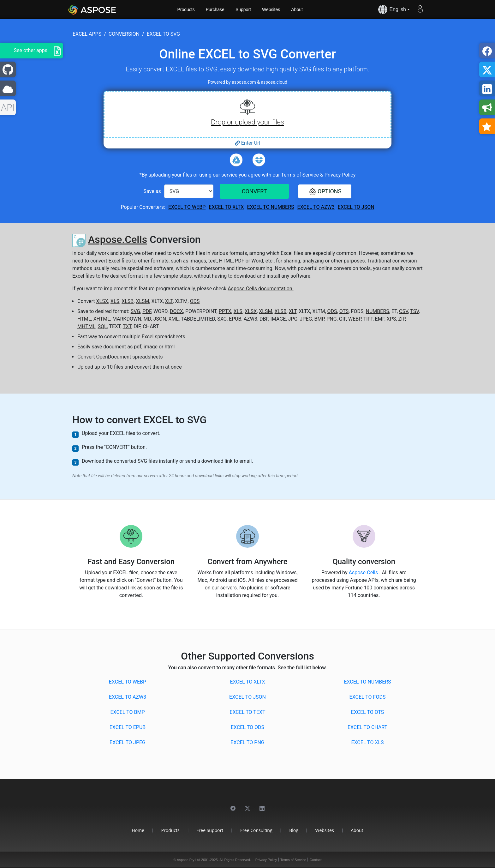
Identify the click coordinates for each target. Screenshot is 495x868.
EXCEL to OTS (368, 712)
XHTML (101, 319)
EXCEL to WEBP (187, 207)
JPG (293, 319)
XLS (115, 301)
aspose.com (244, 82)
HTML (84, 319)
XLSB (128, 301)
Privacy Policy (340, 175)
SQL (102, 326)
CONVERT (254, 191)
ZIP (402, 319)
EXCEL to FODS (368, 697)
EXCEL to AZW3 (316, 207)
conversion (124, 34)
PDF (147, 311)
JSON (160, 319)
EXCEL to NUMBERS (270, 207)
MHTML (86, 326)
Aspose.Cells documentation (260, 289)
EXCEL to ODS (247, 727)
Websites (271, 9)
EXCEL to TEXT (248, 712)
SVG (135, 311)
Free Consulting (256, 830)
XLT (169, 301)
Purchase (215, 9)
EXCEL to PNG (247, 742)
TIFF (368, 319)
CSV (403, 311)
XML (173, 319)
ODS (195, 301)
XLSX (102, 301)
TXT (127, 326)
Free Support (210, 830)
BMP (319, 319)
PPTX (225, 311)
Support (243, 9)
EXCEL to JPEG (128, 742)
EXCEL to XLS (367, 742)
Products (186, 9)
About (297, 9)
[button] (325, 191)
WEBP (355, 319)
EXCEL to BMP (127, 712)
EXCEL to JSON (356, 207)
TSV (414, 311)
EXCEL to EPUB (128, 727)
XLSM (142, 301)
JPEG (306, 319)
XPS (391, 319)
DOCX (176, 311)
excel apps (87, 34)
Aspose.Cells (118, 239)
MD (147, 319)
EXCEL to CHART (367, 727)
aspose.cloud (274, 82)
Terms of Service (301, 175)
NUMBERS (378, 311)
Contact (316, 860)
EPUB (235, 319)
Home (138, 830)
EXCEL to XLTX (226, 207)
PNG (331, 319)
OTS (344, 311)
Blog (294, 830)
